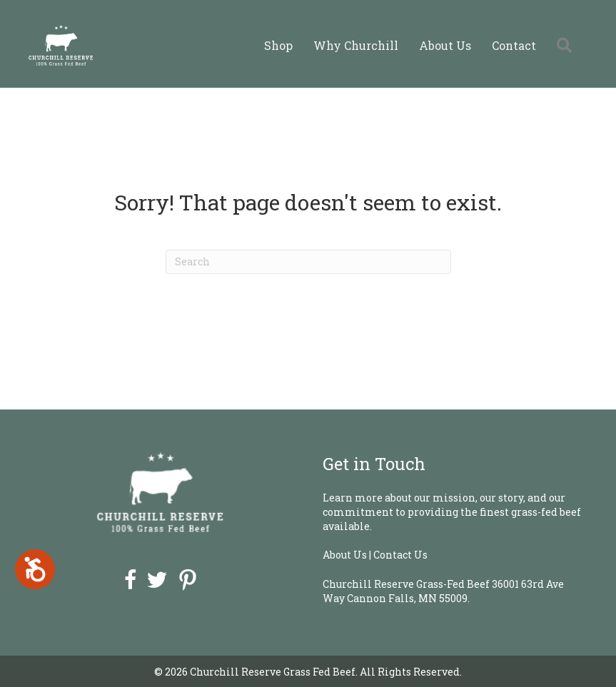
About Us (445, 45)
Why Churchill (356, 45)
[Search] (308, 262)
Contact (514, 45)
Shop (278, 45)
